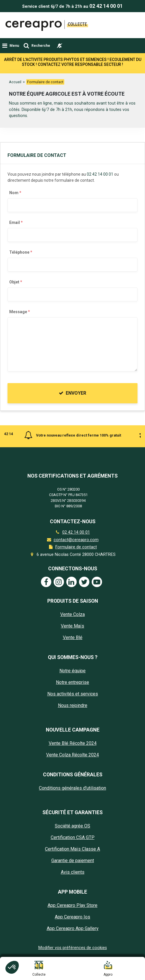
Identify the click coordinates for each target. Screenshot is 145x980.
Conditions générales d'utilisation (72, 788)
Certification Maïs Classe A (72, 849)
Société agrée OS (72, 826)
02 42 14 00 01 (106, 6)
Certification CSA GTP (73, 837)
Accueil (15, 82)
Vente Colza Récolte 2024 (72, 755)
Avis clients (73, 872)
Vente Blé (73, 637)
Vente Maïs (72, 626)
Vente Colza (72, 614)
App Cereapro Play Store (72, 905)
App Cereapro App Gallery (73, 928)
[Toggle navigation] (11, 46)
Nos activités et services (73, 694)
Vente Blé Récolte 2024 (73, 743)
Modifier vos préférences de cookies (73, 948)
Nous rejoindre (73, 705)
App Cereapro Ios (72, 917)
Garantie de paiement (73, 861)
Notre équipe (72, 671)
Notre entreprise (72, 682)
